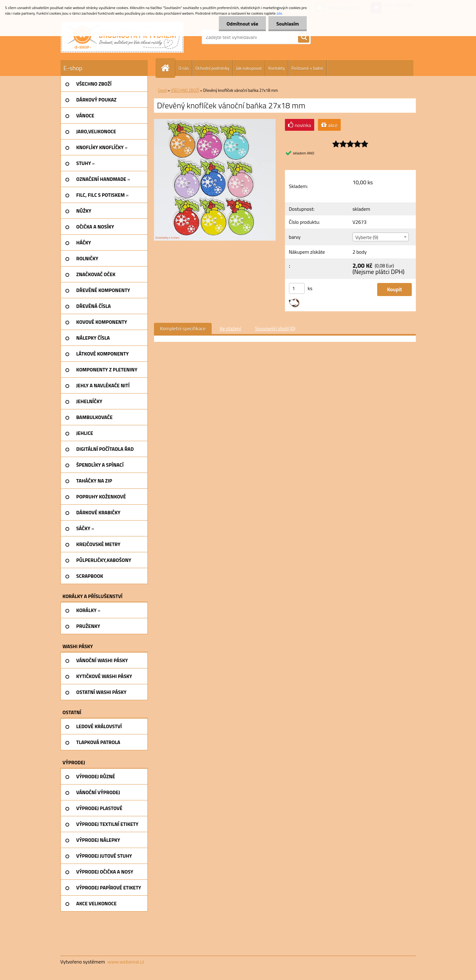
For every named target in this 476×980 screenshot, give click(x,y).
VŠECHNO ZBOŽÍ (185, 90)
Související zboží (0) (275, 328)
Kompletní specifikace (183, 328)
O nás (184, 68)
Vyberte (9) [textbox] (367, 237)
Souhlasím (288, 24)
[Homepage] (168, 68)
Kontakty (277, 68)
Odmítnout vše (243, 24)
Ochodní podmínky (212, 68)
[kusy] (297, 288)
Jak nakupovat (249, 68)
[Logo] (122, 37)
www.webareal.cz (126, 962)
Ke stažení (230, 328)
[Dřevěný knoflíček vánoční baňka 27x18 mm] (215, 121)
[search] (304, 37)
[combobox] (381, 237)
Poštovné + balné (307, 68)
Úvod (162, 90)
